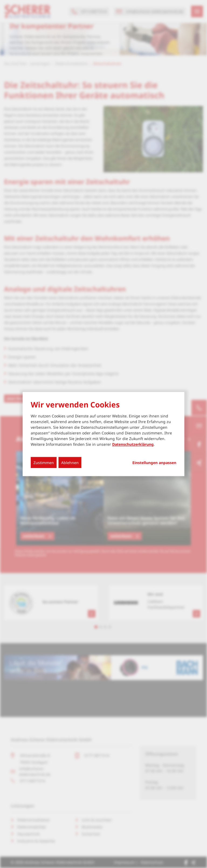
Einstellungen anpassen (154, 463)
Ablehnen (70, 463)
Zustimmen (44, 463)
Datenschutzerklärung (133, 444)
